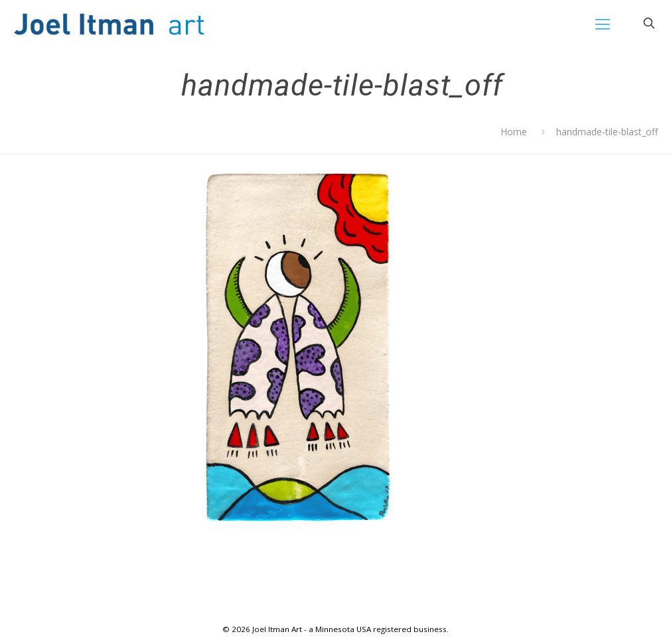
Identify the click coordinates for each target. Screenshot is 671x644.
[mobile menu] (603, 23)
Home (514, 132)
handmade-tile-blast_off (607, 132)
